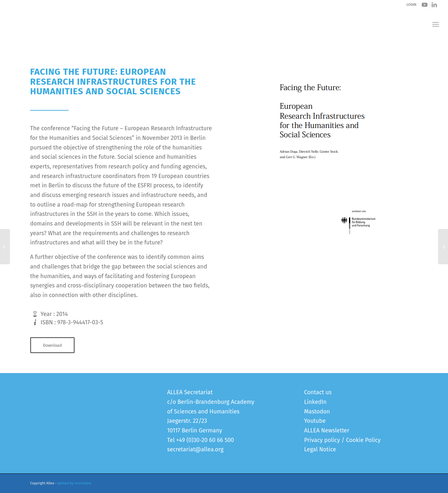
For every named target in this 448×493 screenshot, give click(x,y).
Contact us (318, 392)
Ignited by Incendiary (75, 483)
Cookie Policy (363, 440)
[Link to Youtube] (424, 5)
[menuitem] (436, 24)
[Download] (52, 345)
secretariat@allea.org (195, 449)
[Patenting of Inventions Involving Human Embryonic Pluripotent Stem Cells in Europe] (5, 247)
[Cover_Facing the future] (327, 162)
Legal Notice (320, 449)
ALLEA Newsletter (327, 430)
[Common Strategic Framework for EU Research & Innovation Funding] (443, 247)
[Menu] (436, 24)
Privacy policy (322, 440)
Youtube (315, 421)
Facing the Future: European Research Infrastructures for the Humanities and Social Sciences (137, 44)
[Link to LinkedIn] (434, 5)
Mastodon (317, 412)
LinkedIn (315, 402)
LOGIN (411, 5)
